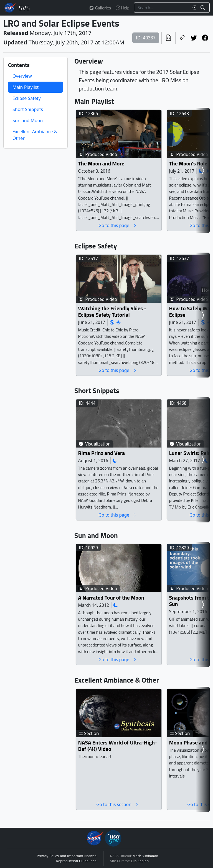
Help (123, 8)
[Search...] (161, 7)
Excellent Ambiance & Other (35, 135)
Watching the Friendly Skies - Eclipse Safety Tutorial (112, 312)
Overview (22, 76)
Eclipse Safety (27, 98)
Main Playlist (26, 87)
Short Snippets (28, 109)
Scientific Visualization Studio (24, 8)
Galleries (100, 8)
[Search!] (203, 7)
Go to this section (118, 804)
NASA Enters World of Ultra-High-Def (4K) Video (118, 746)
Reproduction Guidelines (76, 861)
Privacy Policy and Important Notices (67, 856)
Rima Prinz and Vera (102, 453)
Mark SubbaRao (146, 856)
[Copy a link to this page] (182, 38)
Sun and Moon (28, 120)
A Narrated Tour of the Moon (111, 597)
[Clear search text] (193, 7)
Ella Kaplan (140, 861)
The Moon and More (101, 163)
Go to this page (118, 225)
